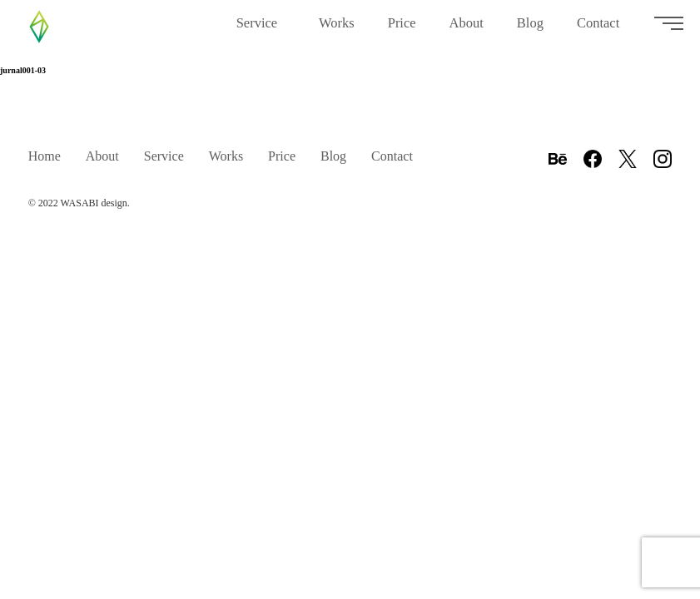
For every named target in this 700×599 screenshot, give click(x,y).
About (467, 34)
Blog (530, 34)
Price (402, 30)
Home (45, 156)
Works (337, 34)
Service (261, 34)
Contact (601, 34)
